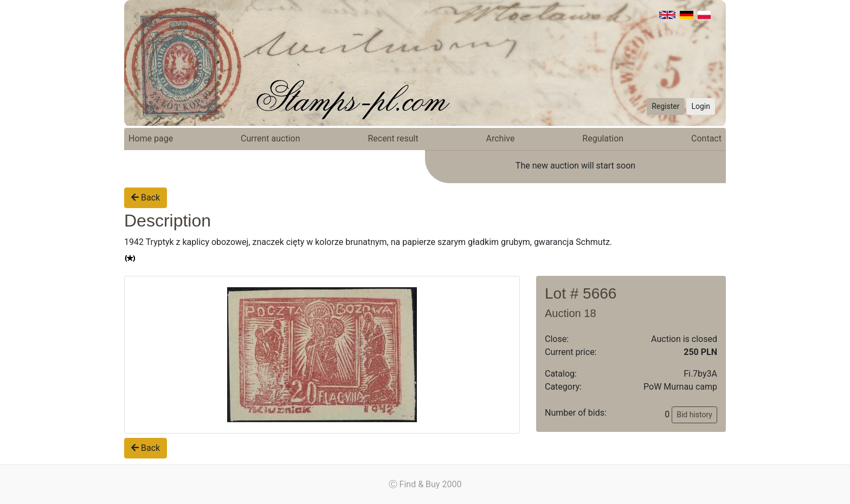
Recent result (393, 138)
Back (146, 198)
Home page (151, 138)
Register (665, 106)
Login (701, 106)
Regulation (603, 138)
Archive (501, 138)
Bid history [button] (694, 415)
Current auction (270, 138)
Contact (706, 138)
